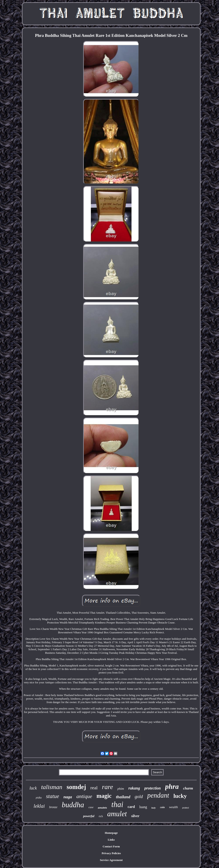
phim (121, 789)
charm (188, 788)
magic (104, 796)
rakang (134, 788)
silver (135, 816)
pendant (158, 795)
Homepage (111, 833)
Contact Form (111, 846)
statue (53, 796)
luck (33, 788)
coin (162, 807)
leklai (39, 806)
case (91, 807)
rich (101, 816)
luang (143, 807)
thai (117, 805)
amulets (102, 808)
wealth (173, 807)
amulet (117, 814)
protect (186, 808)
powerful (89, 816)
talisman (52, 787)
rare (108, 787)
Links (111, 840)
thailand (123, 797)
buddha (73, 805)
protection (153, 788)
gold (139, 797)
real (94, 788)
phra (172, 786)
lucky (180, 796)
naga (68, 797)
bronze (53, 807)
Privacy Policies (111, 853)
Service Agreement (111, 860)
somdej (76, 787)
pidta (39, 797)
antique (84, 796)
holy (154, 808)
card (131, 807)
